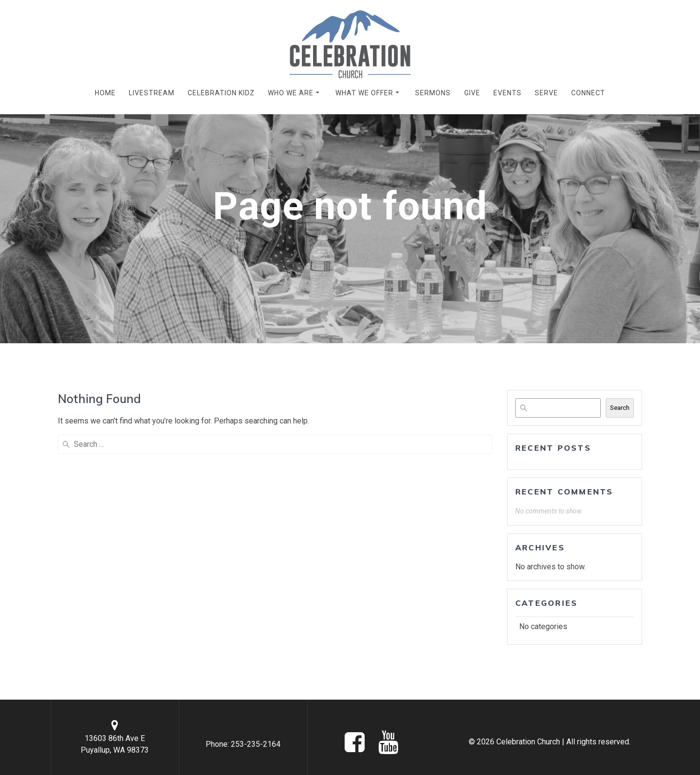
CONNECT (588, 93)
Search (620, 408)
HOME (105, 93)
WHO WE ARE (291, 93)
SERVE (546, 93)
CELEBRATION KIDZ (221, 93)
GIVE (472, 93)
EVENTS (507, 93)
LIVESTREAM (152, 93)
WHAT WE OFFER (364, 93)
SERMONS (433, 93)
